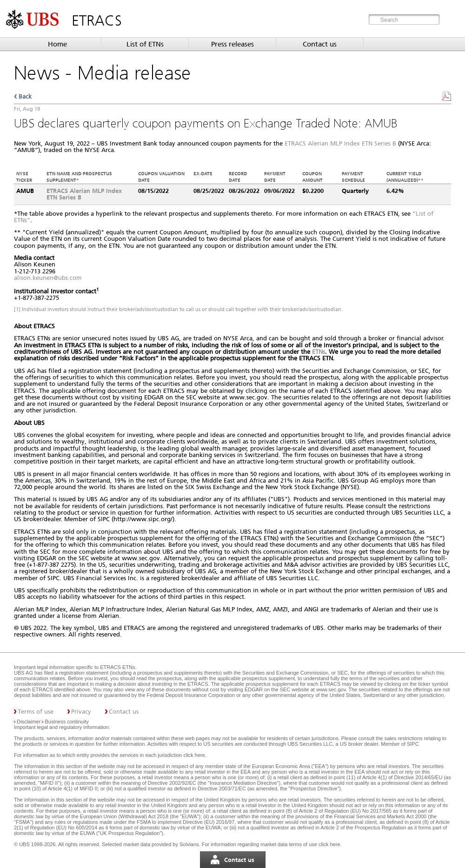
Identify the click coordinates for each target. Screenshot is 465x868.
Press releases (232, 44)
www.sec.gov (330, 689)
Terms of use (36, 712)
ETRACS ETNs (117, 667)
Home (57, 44)
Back (25, 96)
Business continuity (67, 722)
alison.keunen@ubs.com (48, 278)
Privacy (81, 712)
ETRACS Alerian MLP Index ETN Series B (340, 143)
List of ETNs (145, 44)
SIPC (413, 744)
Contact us (320, 44)
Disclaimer (29, 722)
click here (194, 755)
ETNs (319, 352)
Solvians (189, 844)
